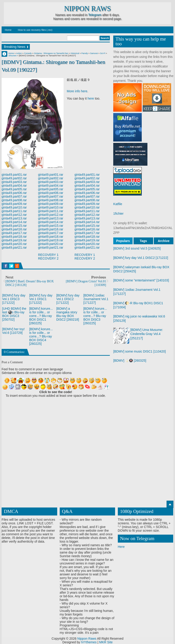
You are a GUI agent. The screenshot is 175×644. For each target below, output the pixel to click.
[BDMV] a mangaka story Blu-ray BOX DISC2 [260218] (68, 314)
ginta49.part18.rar (14, 237)
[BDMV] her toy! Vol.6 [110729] (13, 331)
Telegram (95, 15)
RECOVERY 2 (48, 258)
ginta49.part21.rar (14, 247)
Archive (163, 241)
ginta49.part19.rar (14, 240)
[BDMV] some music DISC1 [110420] (139, 351)
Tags (143, 241)
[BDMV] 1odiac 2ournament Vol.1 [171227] (96, 299)
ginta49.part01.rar (14, 175)
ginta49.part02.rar (14, 178)
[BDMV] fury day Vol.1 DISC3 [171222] (14, 299)
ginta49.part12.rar (14, 215)
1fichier (118, 214)
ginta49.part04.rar (14, 185)
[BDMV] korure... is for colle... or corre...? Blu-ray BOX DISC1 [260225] (41, 316)
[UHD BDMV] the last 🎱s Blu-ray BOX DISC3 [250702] (14, 314)
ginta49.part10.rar (14, 207)
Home (8, 30)
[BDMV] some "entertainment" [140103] (141, 280)
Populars (123, 241)
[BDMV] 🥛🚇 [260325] (130, 361)
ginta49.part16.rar (14, 229)
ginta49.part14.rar (14, 222)
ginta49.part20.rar (14, 244)
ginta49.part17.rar (14, 233)
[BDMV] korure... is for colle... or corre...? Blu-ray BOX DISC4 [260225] (41, 336)
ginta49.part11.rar (14, 211)
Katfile (118, 204)
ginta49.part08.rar (14, 200)
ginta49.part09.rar (14, 204)
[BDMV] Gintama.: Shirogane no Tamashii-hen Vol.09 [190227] (53, 66)
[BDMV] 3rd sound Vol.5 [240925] (137, 248)
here (91, 98)
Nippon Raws (87, 9)
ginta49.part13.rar (14, 218)
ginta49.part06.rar (14, 193)
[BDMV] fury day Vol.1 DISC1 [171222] (41, 299)
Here (121, 547)
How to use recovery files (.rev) (35, 30)
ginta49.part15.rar (14, 226)
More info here (77, 91)
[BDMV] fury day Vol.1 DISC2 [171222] (68, 299)
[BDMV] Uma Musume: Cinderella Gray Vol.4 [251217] (147, 334)
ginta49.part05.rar (14, 189)
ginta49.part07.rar (14, 196)
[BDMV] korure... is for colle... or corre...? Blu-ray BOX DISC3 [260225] (95, 316)
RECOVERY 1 (48, 255)
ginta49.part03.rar (14, 182)
